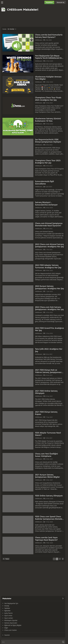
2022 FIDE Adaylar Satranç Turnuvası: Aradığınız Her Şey (48, 266)
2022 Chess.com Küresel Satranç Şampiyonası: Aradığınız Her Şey (50, 245)
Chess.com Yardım (11, 630)
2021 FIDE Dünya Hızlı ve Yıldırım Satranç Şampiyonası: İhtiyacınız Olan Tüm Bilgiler (48, 372)
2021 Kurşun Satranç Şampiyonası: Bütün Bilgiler (47, 476)
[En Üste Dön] (6, 559)
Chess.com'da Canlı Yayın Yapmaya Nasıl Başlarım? (46, 539)
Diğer (6, 628)
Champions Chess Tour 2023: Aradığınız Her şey (48, 162)
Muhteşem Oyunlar (11, 620)
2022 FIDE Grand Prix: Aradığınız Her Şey (49, 329)
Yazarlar (7, 635)
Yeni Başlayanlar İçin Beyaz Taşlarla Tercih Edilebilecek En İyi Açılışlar (48, 58)
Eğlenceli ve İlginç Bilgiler (13, 625)
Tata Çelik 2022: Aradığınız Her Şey (49, 350)
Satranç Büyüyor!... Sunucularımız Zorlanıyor (46, 203)
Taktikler (7, 608)
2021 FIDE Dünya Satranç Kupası (46, 413)
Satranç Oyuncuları (11, 623)
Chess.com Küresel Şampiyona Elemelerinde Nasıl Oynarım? (49, 224)
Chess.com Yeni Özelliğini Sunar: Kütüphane (46, 455)
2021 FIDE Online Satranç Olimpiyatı (46, 392)
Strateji (7, 606)
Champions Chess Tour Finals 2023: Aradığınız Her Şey (48, 99)
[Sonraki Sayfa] (63, 559)
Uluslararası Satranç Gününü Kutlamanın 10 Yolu (48, 120)
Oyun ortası (8, 615)
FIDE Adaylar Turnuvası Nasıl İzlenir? (48, 434)
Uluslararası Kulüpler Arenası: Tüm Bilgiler (48, 78)
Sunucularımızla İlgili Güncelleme (44, 182)
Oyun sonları (9, 618)
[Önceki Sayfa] (54, 559)
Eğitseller (7, 611)
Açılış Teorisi (8, 613)
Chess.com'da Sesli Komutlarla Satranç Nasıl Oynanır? (49, 36)
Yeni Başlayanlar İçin (11, 603)
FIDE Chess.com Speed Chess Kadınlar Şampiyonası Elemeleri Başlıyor (49, 519)
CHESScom (38, 40)
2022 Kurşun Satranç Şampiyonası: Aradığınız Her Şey (49, 287)
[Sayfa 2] (60, 559)
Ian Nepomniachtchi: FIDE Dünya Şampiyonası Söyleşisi (48, 141)
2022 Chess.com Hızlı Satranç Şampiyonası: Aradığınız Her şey (49, 308)
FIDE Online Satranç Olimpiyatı (49, 496)
